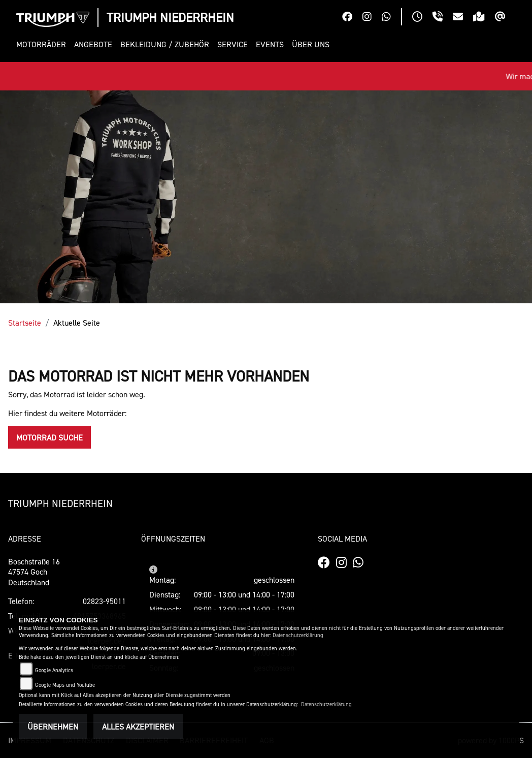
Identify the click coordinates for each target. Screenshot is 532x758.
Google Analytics (54, 670)
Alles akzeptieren (138, 727)
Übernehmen (53, 727)
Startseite (25, 323)
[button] (43, 44)
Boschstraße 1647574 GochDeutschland (34, 572)
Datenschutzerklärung (298, 635)
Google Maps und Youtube (65, 685)
